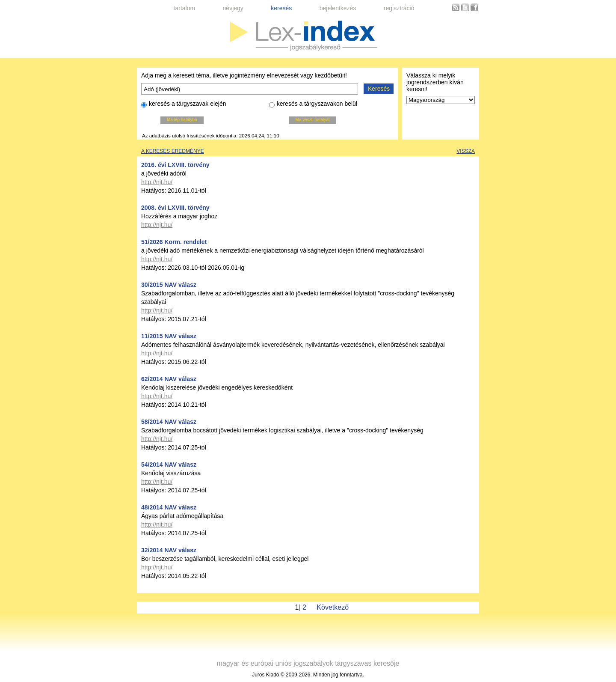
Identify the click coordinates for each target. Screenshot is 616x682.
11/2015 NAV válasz (169, 336)
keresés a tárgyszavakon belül (313, 105)
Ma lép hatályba (182, 120)
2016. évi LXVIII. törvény (175, 165)
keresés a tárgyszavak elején (184, 105)
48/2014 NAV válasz (169, 507)
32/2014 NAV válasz (169, 550)
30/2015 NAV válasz (169, 285)
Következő (333, 607)
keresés (281, 8)
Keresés (379, 89)
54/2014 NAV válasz (169, 465)
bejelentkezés (338, 8)
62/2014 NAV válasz (169, 379)
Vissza (466, 151)
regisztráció (399, 8)
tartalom (185, 8)
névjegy (233, 8)
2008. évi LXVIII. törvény (175, 208)
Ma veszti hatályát (313, 120)
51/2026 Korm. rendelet (174, 242)
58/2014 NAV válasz (169, 422)
